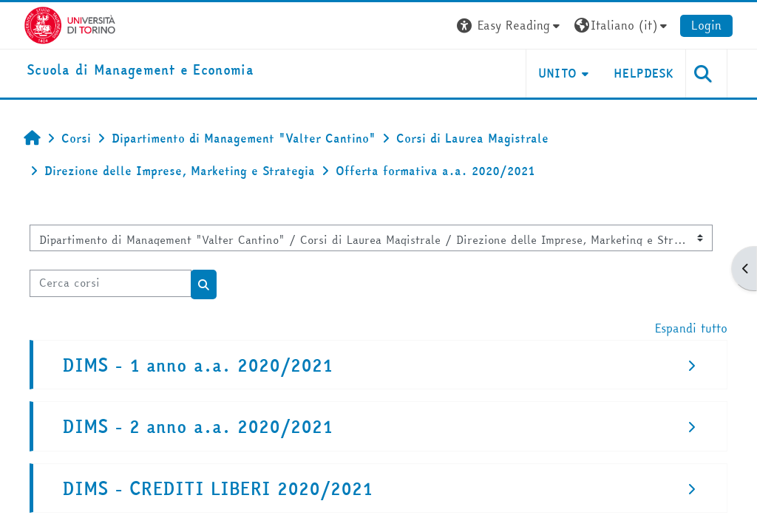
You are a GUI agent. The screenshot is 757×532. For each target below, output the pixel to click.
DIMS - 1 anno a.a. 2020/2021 (197, 365)
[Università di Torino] (70, 24)
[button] (510, 25)
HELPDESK (644, 73)
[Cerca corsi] (111, 283)
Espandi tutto (691, 328)
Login (706, 25)
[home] (140, 71)
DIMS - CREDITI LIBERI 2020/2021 (217, 489)
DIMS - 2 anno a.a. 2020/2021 (197, 427)
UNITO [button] (558, 73)
